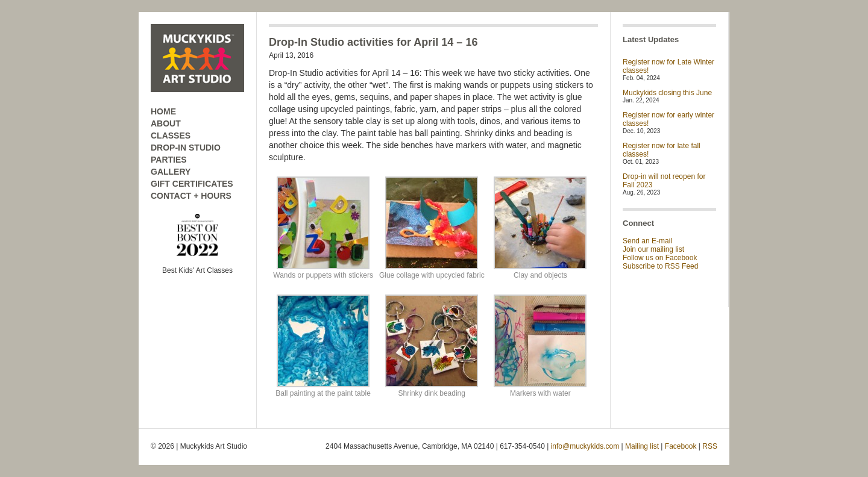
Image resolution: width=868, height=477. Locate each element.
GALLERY (171, 172)
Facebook (681, 446)
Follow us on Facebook (660, 258)
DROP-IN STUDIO (186, 148)
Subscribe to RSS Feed (660, 266)
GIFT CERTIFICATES (192, 184)
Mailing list (642, 446)
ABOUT (166, 123)
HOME (163, 111)
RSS (710, 446)
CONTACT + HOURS (191, 196)
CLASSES (171, 136)
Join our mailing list (653, 249)
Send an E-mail (647, 241)
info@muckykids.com (585, 446)
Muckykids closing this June (667, 93)
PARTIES (169, 160)
